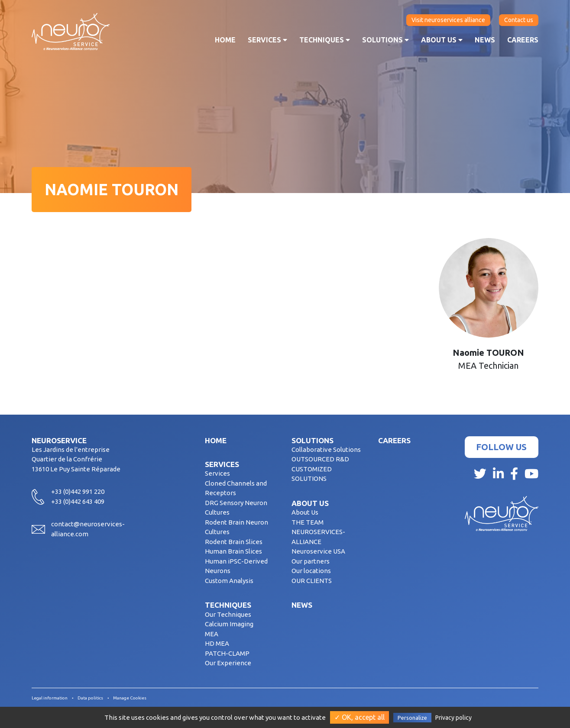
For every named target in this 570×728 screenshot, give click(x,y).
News (485, 40)
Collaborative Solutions (326, 449)
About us (442, 40)
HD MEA (217, 643)
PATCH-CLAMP (227, 653)
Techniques (325, 40)
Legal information (50, 698)
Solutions (385, 40)
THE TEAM (308, 522)
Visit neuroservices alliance (448, 20)
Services (267, 40)
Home (225, 40)
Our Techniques (228, 614)
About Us (305, 512)
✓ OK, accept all (359, 717)
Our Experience (228, 663)
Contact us (519, 20)
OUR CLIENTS (312, 581)
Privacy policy (453, 718)
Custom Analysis (229, 581)
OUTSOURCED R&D (320, 459)
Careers (523, 40)
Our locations (311, 571)
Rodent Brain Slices (234, 542)
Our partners (311, 561)
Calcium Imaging (229, 624)
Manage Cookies (130, 698)
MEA (212, 634)
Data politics (90, 698)
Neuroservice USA (318, 551)
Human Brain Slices (233, 551)
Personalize (412, 718)
